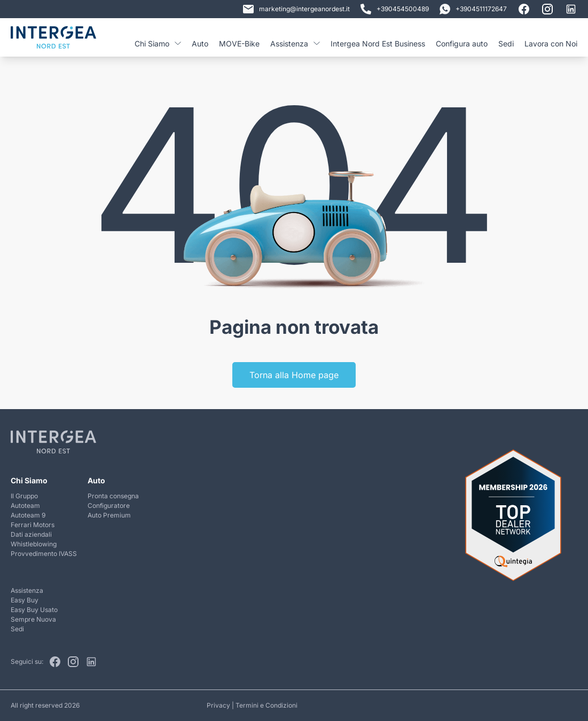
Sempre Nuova (33, 619)
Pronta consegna (113, 496)
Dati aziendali (31, 534)
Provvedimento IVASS (44, 554)
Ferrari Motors (33, 525)
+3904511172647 (473, 9)
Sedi (506, 44)
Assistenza (295, 44)
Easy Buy (25, 600)
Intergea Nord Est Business (378, 44)
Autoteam (25, 506)
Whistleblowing (34, 544)
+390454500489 (395, 9)
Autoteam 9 (28, 515)
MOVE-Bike (239, 44)
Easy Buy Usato (34, 610)
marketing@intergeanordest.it (296, 9)
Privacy (218, 705)
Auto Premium (109, 515)
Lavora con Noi (551, 44)
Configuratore (109, 506)
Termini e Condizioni (266, 705)
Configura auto (462, 44)
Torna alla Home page (294, 375)
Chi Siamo (158, 44)
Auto (200, 44)
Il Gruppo (24, 496)
